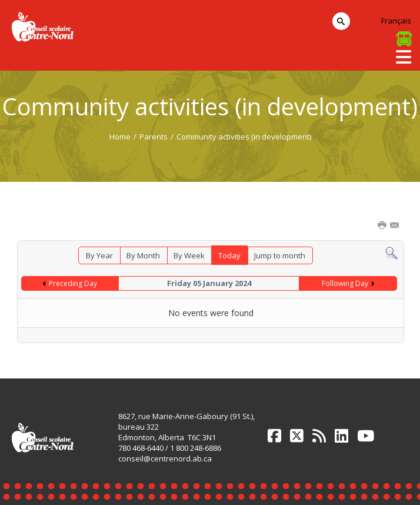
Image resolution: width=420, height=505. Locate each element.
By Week (189, 255)
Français (396, 21)
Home (120, 137)
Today (229, 255)
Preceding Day (73, 283)
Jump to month (280, 255)
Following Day (345, 283)
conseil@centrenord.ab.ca (165, 459)
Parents (154, 137)
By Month (143, 255)
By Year (99, 255)
